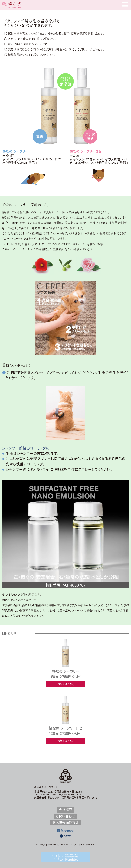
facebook (66, 831)
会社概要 (65, 810)
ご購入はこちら (66, 684)
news (66, 836)
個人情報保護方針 (65, 822)
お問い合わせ (65, 816)
